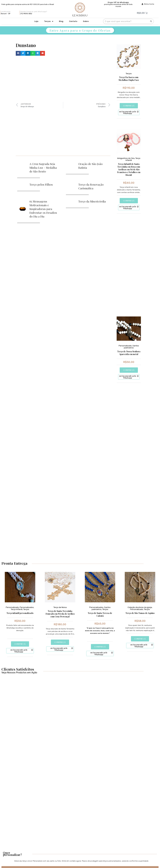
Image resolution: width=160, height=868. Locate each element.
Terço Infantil (17, 610)
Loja (36, 21)
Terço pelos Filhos (41, 184)
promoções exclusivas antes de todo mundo (118, 5)
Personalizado (125, 346)
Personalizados (27, 608)
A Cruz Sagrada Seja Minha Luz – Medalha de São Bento (43, 168)
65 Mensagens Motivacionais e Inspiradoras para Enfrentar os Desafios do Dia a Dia (43, 209)
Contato (73, 21)
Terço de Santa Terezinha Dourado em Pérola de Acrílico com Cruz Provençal (60, 614)
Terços (49, 21)
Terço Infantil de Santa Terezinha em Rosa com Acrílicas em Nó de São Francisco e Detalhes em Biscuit (129, 170)
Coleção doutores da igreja (140, 608)
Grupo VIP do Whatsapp (118, 2)
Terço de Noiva (60, 608)
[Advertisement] (63, 79)
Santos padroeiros (131, 347)
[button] (18, 53)
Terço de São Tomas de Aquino (140, 613)
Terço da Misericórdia (92, 201)
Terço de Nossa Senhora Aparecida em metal (129, 353)
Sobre (86, 21)
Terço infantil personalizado (20, 613)
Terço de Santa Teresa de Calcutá (100, 615)
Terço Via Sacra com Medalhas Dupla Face (129, 79)
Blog (61, 21)
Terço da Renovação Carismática (91, 186)
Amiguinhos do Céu (126, 158)
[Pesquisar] (151, 21)
